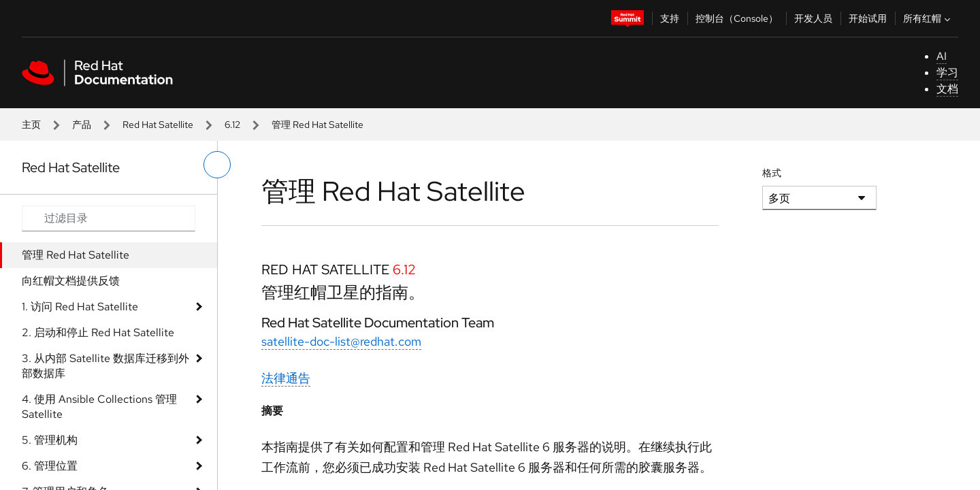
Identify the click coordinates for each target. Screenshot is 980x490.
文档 (947, 89)
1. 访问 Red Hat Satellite (80, 307)
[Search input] (109, 218)
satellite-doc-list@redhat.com (341, 341)
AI (942, 56)
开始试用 (868, 18)
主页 (31, 125)
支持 (670, 18)
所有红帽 (928, 18)
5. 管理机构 (50, 440)
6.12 (232, 125)
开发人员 (813, 18)
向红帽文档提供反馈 (71, 281)
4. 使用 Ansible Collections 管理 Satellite (99, 407)
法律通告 (286, 378)
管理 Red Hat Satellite (76, 255)
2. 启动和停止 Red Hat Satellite (98, 332)
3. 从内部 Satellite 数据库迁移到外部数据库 (105, 366)
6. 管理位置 (50, 466)
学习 (947, 72)
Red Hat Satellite (158, 125)
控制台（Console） (737, 18)
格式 (772, 173)
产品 (82, 125)
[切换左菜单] (217, 165)
